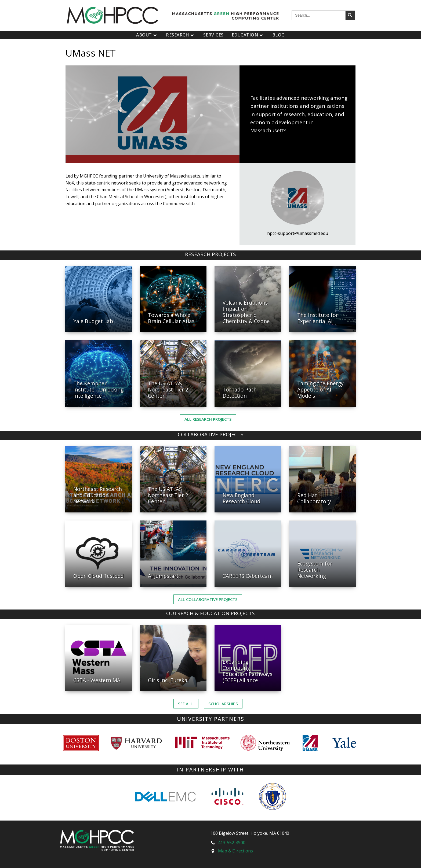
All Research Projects (208, 419)
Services (213, 35)
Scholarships (223, 704)
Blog (279, 35)
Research (181, 35)
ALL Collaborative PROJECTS (208, 599)
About (147, 35)
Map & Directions (235, 851)
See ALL (186, 704)
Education (248, 35)
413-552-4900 (232, 843)
